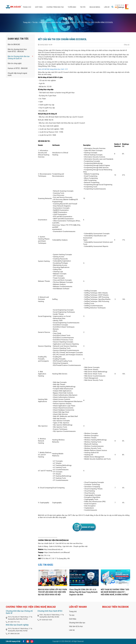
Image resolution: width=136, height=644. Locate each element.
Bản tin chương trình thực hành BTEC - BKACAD (17, 50)
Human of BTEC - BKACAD (18, 68)
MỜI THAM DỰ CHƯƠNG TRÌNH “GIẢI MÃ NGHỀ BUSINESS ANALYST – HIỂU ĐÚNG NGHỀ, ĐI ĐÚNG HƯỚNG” (115, 592)
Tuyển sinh (72, 7)
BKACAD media (95, 7)
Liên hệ (107, 7)
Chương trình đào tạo (55, 7)
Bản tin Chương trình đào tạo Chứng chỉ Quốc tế (57, 22)
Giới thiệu (39, 7)
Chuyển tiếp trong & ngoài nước (17, 74)
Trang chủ (27, 7)
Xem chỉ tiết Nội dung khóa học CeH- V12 (53, 69)
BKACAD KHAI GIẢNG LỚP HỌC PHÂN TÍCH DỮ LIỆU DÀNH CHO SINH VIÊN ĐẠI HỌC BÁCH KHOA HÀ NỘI (52, 592)
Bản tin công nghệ (15, 63)
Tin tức (83, 7)
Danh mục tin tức (18, 39)
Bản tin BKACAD (14, 44)
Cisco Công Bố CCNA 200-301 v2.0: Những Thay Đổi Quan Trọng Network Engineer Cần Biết (83, 592)
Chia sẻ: (127, 45)
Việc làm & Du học (76, 626)
